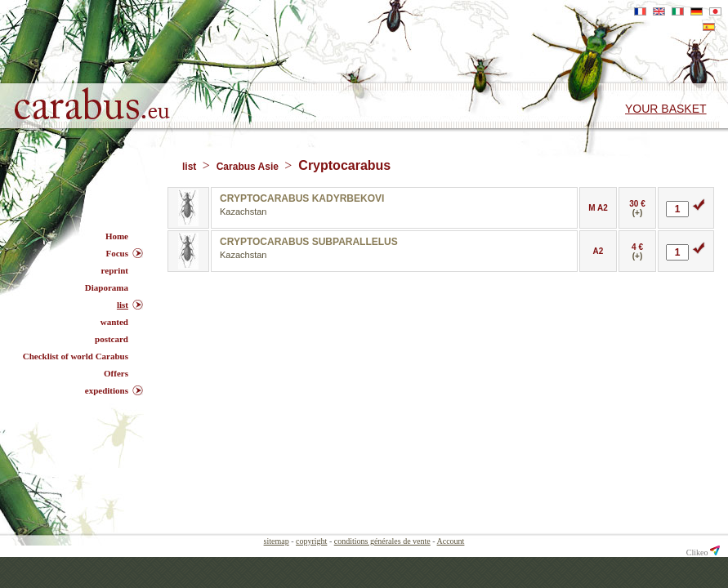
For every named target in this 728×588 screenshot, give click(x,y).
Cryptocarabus (344, 165)
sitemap (277, 541)
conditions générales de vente (382, 541)
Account (451, 541)
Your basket (666, 109)
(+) (638, 213)
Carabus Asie (249, 167)
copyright (311, 541)
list (191, 167)
